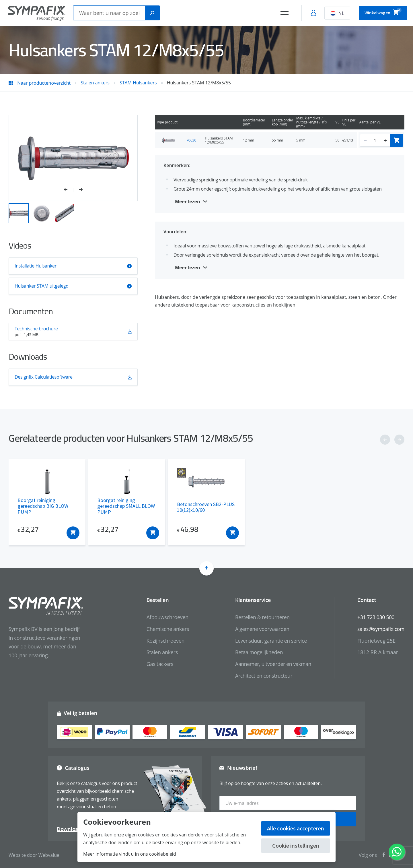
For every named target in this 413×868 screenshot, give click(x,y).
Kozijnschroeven (162, 641)
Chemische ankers (164, 629)
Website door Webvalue (34, 853)
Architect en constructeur (261, 676)
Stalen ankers (158, 652)
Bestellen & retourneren (260, 617)
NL (330, 13)
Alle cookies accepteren (296, 828)
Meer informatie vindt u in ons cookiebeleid (130, 854)
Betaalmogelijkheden (256, 652)
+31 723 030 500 (375, 617)
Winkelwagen (379, 12)
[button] (69, 190)
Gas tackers (156, 664)
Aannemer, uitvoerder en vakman (271, 664)
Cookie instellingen (296, 845)
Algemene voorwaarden (260, 629)
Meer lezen (188, 201)
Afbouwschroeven (164, 617)
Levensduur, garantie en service (269, 641)
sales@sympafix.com (380, 629)
